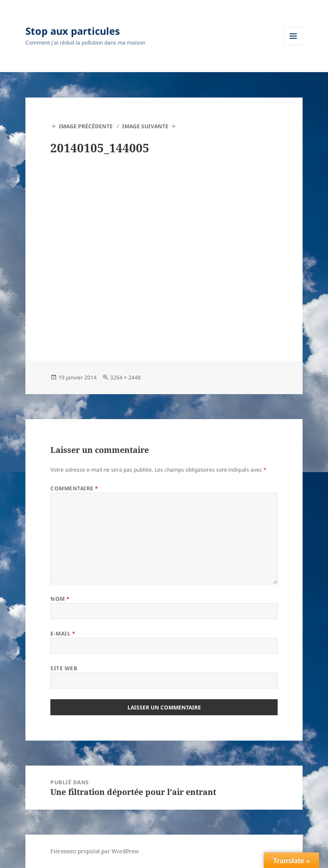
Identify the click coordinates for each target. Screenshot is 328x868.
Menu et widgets (293, 45)
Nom (60, 599)
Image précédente (86, 126)
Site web (64, 668)
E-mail (63, 634)
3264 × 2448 (125, 377)
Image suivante (145, 126)
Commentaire (74, 488)
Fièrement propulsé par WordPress (94, 851)
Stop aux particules (73, 31)
